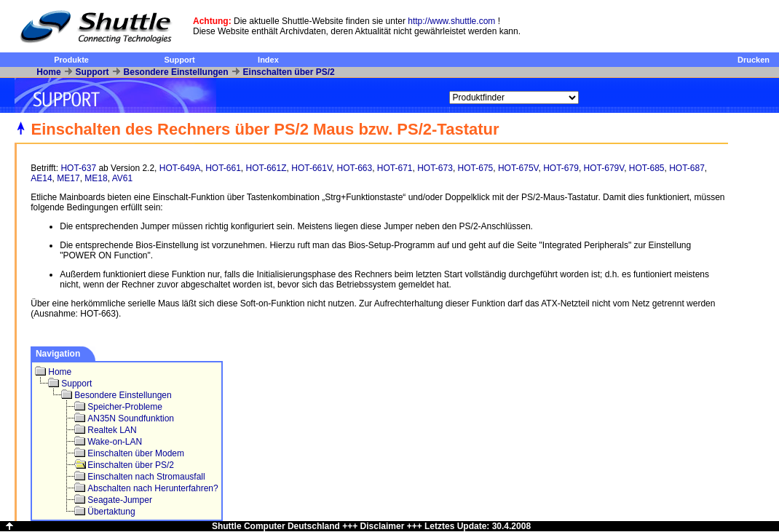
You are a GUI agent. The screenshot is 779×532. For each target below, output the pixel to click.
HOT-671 (395, 168)
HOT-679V (604, 168)
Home (48, 72)
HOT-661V (312, 168)
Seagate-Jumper (120, 500)
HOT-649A (180, 168)
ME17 (68, 178)
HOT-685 (647, 168)
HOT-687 (687, 168)
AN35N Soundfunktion (131, 418)
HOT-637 (78, 168)
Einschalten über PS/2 (289, 72)
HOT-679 (561, 168)
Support (179, 60)
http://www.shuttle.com (451, 21)
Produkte (71, 60)
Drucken (754, 60)
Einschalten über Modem (136, 453)
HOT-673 (435, 168)
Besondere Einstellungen (176, 72)
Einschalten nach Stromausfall (146, 477)
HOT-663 (354, 168)
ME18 (96, 178)
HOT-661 (223, 168)
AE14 (41, 178)
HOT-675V (518, 168)
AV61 (122, 178)
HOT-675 (476, 168)
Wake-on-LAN (115, 442)
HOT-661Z (266, 168)
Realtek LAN (112, 430)
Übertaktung (111, 512)
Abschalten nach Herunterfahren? (153, 488)
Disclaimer (383, 526)
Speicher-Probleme (125, 407)
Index (268, 60)
